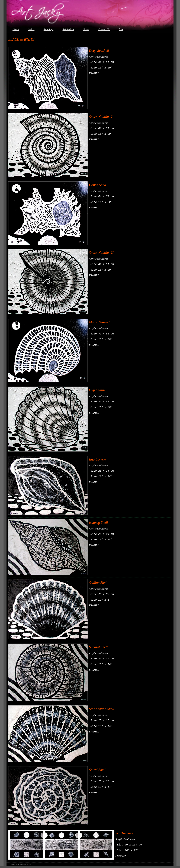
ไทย (121, 29)
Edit (17, 866)
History (23, 866)
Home (16, 29)
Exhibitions (68, 29)
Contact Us (104, 29)
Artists (31, 29)
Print (29, 866)
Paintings (49, 29)
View (13, 866)
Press (86, 29)
